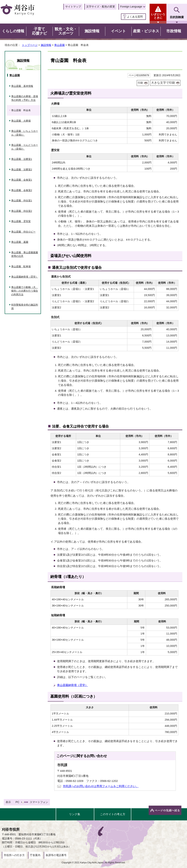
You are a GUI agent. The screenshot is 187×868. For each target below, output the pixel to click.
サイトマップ (73, 7)
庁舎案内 (35, 855)
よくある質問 (135, 17)
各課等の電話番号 (56, 855)
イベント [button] (118, 31)
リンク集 (75, 814)
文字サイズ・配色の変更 (101, 7)
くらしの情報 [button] (13, 31)
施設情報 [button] (92, 31)
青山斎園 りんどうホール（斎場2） (25, 147)
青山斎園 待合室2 (22, 211)
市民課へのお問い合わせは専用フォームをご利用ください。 (101, 786)
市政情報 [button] (174, 31)
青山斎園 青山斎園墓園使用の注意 (25, 254)
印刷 (140, 83)
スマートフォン (39, 802)
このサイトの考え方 (113, 814)
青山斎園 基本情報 (22, 86)
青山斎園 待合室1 (22, 201)
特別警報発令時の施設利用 (25, 307)
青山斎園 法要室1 (22, 159)
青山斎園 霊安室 (21, 221)
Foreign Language (131, 7)
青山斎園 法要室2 (22, 170)
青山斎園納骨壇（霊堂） (72, 685)
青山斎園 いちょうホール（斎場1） (25, 133)
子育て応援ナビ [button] (39, 31)
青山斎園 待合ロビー (23, 232)
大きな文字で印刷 (163, 83)
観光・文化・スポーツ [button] (66, 31)
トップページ (30, 45)
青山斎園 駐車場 (21, 266)
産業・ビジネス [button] (146, 31)
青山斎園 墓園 (20, 242)
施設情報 (46, 45)
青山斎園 (59, 45)
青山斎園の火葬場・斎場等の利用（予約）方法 (25, 98)
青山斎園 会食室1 (22, 180)
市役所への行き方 (14, 855)
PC (17, 802)
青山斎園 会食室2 (22, 190)
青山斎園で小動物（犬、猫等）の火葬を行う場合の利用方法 (25, 291)
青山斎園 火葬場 (21, 121)
